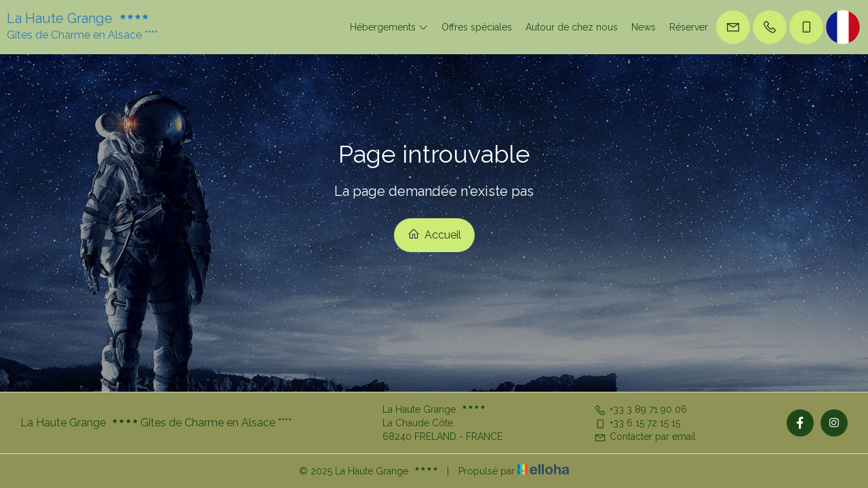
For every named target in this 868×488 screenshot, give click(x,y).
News (644, 27)
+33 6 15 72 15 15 (637, 423)
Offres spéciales (477, 27)
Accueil (434, 235)
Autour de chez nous (572, 27)
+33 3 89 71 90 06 (640, 409)
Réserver (689, 27)
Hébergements (389, 27)
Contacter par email (645, 436)
